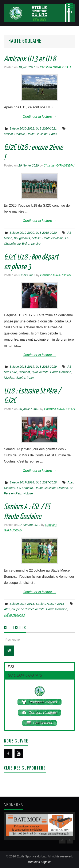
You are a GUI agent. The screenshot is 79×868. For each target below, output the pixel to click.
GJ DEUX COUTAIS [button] (25, 675)
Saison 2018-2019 (22, 367)
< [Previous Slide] (62, 840)
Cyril (35, 372)
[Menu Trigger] (69, 8)
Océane (63, 488)
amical (8, 134)
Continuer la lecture (39, 117)
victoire (36, 244)
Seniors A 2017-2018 (50, 604)
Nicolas (9, 378)
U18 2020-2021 (46, 128)
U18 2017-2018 (46, 482)
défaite (36, 238)
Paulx (53, 134)
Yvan (30, 378)
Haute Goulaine (37, 134)
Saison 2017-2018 (22, 482)
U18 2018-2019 (46, 367)
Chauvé (20, 134)
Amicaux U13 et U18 (30, 59)
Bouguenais (22, 238)
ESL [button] (11, 667)
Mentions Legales (39, 862)
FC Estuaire (25, 488)
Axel (70, 482)
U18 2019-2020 (46, 233)
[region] (40, 826)
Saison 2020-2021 (22, 128)
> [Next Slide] (70, 840)
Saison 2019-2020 (22, 233)
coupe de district (23, 609)
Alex (7, 609)
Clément (24, 372)
